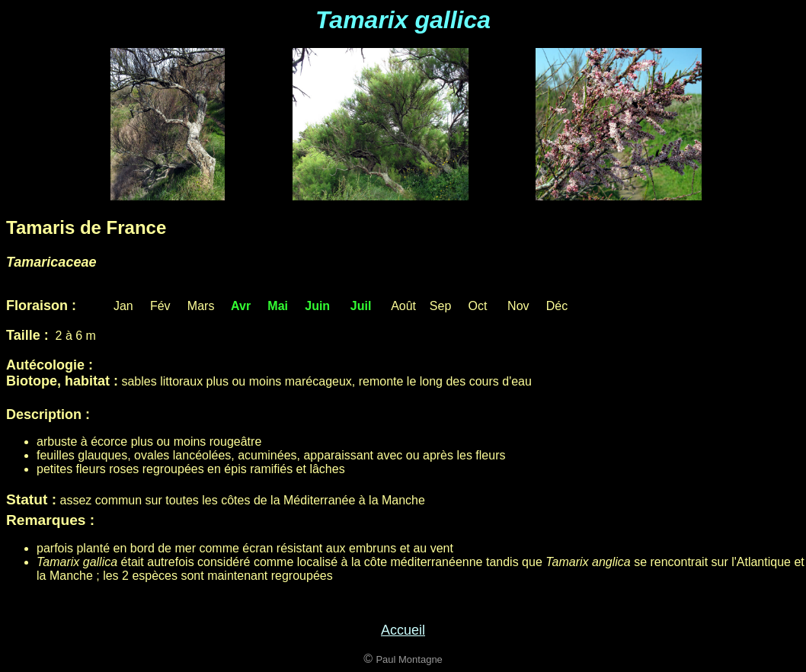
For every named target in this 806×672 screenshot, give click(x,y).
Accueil (403, 630)
